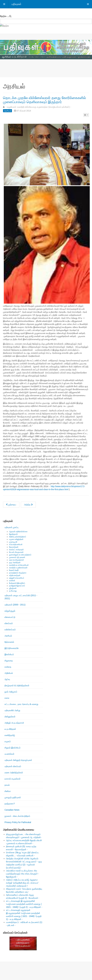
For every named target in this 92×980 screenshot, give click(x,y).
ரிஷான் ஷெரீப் (14, 570)
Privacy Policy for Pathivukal (18, 822)
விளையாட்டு (10, 617)
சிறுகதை (9, 661)
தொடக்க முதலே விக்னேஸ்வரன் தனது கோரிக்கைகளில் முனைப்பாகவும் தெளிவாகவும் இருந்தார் (44, 100)
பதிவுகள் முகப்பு (11, 527)
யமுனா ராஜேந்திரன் (16, 539)
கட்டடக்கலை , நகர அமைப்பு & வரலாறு (21, 704)
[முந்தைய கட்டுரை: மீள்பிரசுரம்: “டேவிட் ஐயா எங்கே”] (11, 505)
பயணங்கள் (9, 754)
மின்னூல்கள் (10, 717)
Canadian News (12, 810)
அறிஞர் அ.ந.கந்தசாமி (14, 723)
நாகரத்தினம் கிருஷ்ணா (18, 573)
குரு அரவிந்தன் (15, 562)
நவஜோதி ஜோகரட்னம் (17, 586)
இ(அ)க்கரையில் (12, 648)
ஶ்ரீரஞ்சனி (13, 588)
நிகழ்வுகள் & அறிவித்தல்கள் (17, 685)
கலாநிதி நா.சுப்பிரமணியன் (19, 565)
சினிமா (8, 791)
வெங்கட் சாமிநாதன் (16, 550)
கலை (7, 698)
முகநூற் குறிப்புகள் (13, 797)
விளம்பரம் (9, 623)
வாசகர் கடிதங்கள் (13, 779)
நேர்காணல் (9, 642)
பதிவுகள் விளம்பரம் (13, 766)
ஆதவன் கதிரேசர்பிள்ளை (18, 532)
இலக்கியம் (9, 654)
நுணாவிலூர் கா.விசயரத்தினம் (20, 555)
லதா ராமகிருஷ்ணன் (16, 560)
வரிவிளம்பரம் (10, 630)
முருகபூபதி (13, 542)
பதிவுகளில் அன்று (12, 710)
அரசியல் (8, 636)
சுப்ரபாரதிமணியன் (16, 544)
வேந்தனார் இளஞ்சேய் (17, 583)
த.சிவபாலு (13, 591)
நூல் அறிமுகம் (11, 692)
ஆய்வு (7, 679)
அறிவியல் (9, 673)
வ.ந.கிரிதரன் (10, 729)
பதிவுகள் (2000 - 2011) (15, 605)
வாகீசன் (12, 581)
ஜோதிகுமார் (13, 534)
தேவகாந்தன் (14, 547)
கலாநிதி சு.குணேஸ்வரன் (18, 568)
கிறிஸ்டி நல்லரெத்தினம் (18, 537)
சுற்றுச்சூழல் (10, 611)
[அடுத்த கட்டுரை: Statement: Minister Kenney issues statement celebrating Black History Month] (28, 505)
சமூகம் (8, 741)
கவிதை (8, 667)
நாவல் (7, 785)
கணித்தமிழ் (10, 735)
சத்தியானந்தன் (15, 575)
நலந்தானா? (10, 804)
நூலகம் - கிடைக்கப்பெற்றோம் (17, 816)
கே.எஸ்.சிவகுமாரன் (16, 552)
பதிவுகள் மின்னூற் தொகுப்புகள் (18, 760)
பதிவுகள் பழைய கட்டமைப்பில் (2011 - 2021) (21, 597)
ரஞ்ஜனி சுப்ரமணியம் (17, 578)
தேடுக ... (5, 16)
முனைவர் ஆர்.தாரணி (17, 557)
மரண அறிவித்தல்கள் (14, 773)
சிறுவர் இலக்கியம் (13, 748)
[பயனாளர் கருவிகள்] (86, 115)
